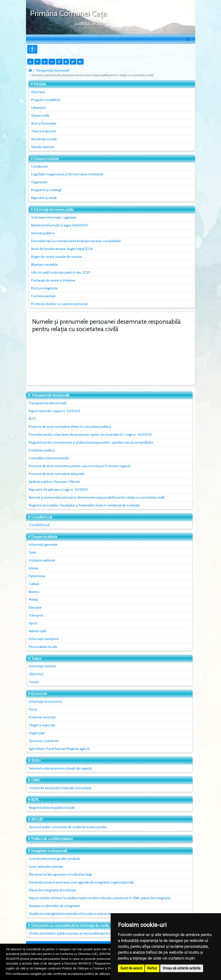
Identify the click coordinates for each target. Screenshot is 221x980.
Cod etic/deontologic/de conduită (54, 859)
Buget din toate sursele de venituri (57, 257)
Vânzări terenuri (43, 147)
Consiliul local (39, 525)
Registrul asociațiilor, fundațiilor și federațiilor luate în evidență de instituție (84, 505)
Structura (38, 92)
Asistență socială (44, 139)
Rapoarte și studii (44, 198)
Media (33, 600)
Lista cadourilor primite (46, 867)
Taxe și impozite (44, 131)
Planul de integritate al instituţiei (52, 890)
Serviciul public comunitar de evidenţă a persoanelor (68, 827)
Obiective (36, 674)
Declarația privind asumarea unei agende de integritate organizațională (81, 882)
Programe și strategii (46, 190)
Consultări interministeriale (49, 458)
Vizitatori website (42, 560)
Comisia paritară (43, 296)
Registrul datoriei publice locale (52, 808)
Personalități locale (43, 647)
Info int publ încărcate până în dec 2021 (60, 272)
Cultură (34, 584)
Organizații (37, 733)
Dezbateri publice (42, 450)
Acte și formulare (44, 123)
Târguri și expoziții (42, 725)
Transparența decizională (48, 403)
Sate (32, 552)
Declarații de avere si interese (53, 280)
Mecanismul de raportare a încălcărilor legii (60, 874)
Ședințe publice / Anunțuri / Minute (54, 482)
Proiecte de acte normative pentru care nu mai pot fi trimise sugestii (80, 466)
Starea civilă (40, 115)
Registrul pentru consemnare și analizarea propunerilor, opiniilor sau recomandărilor (91, 442)
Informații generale (43, 545)
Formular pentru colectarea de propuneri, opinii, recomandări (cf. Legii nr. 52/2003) (90, 434)
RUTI (32, 419)
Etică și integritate (44, 288)
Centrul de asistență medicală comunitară (60, 788)
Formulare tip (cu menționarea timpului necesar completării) (76, 241)
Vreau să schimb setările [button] (182, 968)
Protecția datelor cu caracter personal (59, 304)
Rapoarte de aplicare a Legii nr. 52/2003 (58, 490)
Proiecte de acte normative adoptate (57, 474)
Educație (35, 607)
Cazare (34, 682)
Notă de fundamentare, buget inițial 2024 (62, 249)
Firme (33, 709)
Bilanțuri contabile (45, 265)
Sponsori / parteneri (44, 741)
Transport (36, 615)
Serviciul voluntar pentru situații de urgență (60, 768)
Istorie (33, 568)
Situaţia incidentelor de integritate (54, 906)
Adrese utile (38, 631)
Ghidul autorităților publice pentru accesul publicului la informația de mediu (84, 933)
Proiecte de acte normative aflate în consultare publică (70, 427)
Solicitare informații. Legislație (54, 217)
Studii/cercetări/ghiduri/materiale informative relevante (70, 914)
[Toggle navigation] (188, 39)
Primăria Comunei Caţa (68, 13)
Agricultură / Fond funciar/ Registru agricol (59, 749)
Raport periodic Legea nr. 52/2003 (54, 411)
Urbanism (39, 108)
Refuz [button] (152, 968)
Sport (33, 623)
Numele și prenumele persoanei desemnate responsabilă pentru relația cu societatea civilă (97, 497)
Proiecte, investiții (42, 717)
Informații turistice (42, 666)
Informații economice (45, 701)
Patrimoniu (37, 576)
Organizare (39, 182)
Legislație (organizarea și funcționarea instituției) (67, 174)
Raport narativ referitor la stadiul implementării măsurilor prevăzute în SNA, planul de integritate (100, 898)
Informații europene (44, 639)
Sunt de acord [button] (131, 968)
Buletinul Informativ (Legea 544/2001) (59, 225)
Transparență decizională (52, 70)
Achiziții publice (43, 233)
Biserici (34, 592)
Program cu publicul (46, 100)
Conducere (39, 166)
